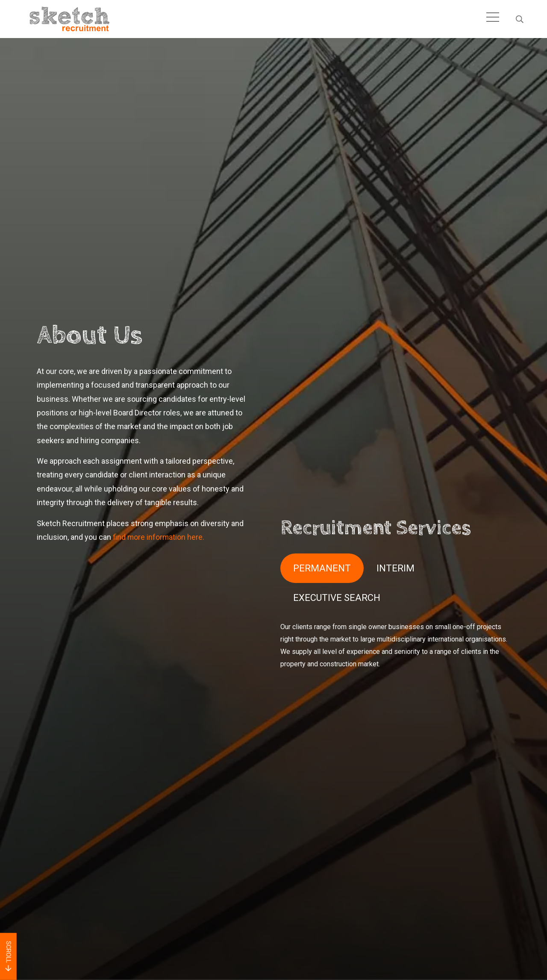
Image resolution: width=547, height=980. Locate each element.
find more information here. (159, 537)
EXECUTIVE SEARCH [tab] (337, 598)
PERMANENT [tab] (322, 568)
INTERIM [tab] (396, 568)
